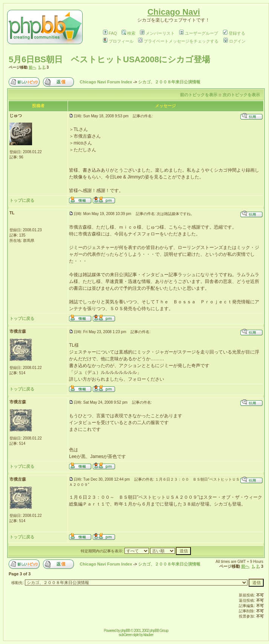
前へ (32, 67)
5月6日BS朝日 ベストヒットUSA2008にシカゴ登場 (109, 59)
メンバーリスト (157, 33)
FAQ (110, 33)
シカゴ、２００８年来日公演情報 (169, 82)
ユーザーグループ (199, 33)
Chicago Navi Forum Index (106, 82)
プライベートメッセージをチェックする (178, 41)
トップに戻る (22, 200)
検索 (128, 33)
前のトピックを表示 (199, 95)
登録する (234, 33)
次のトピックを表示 (241, 95)
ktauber (148, 635)
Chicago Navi (174, 12)
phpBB (125, 631)
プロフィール (118, 41)
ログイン (234, 41)
